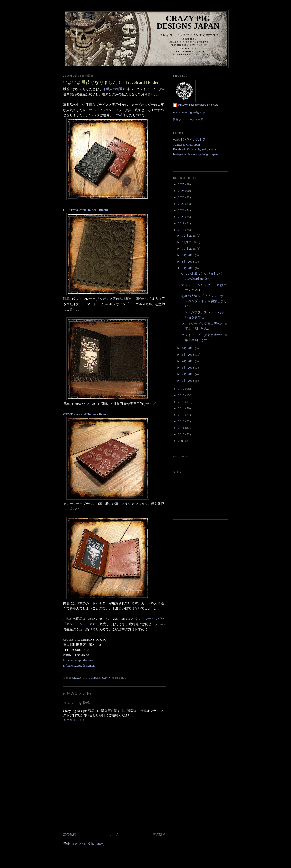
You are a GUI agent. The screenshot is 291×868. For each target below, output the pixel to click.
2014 (182, 408)
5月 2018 (188, 355)
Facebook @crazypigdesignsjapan (195, 149)
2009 (182, 441)
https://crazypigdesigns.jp (80, 660)
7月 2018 (188, 268)
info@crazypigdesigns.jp (79, 666)
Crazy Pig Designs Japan (188, 22)
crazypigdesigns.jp (189, 52)
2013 (182, 415)
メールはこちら (75, 720)
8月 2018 (188, 261)
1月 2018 (188, 381)
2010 (182, 434)
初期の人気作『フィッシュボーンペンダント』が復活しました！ (204, 301)
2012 (182, 421)
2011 (182, 428)
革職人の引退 (113, 89)
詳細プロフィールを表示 (188, 120)
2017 (182, 389)
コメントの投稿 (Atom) (88, 844)
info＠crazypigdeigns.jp (189, 55)
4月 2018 (188, 361)
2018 (182, 230)
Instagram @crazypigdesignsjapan (195, 154)
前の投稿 (159, 834)
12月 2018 (189, 235)
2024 (182, 191)
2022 (182, 204)
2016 (182, 395)
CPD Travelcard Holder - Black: (86, 210)
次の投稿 (70, 834)
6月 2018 (188, 348)
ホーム (114, 834)
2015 (182, 402)
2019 (182, 223)
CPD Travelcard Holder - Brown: (86, 414)
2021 (182, 210)
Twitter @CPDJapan (186, 145)
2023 (182, 197)
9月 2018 (188, 255)
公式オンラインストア (189, 140)
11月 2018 (189, 242)
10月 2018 (189, 248)
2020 (182, 217)
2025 (182, 184)
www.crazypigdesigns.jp (189, 112)
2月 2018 (188, 374)
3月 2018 (188, 368)
